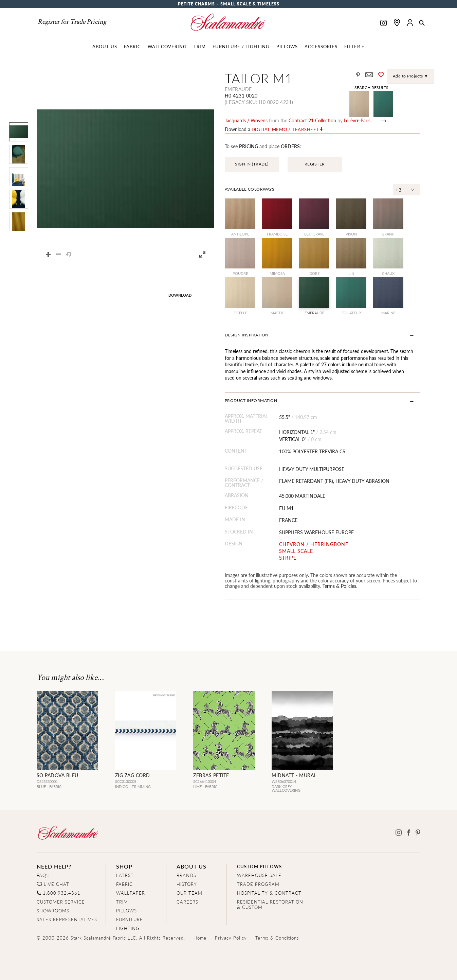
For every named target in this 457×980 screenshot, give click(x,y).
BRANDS (186, 875)
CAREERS (187, 902)
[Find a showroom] (397, 22)
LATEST (125, 875)
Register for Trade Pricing (72, 22)
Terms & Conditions (277, 938)
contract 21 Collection (312, 120)
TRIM (122, 902)
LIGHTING (128, 928)
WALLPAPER (131, 893)
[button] (422, 23)
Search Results (371, 87)
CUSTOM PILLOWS (259, 866)
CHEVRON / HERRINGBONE (314, 544)
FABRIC (124, 884)
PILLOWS (126, 911)
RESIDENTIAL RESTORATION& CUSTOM (270, 904)
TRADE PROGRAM (258, 884)
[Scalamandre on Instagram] (383, 24)
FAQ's (43, 875)
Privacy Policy (231, 938)
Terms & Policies (339, 586)
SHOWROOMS (53, 911)
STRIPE (288, 558)
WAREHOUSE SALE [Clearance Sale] (259, 875)
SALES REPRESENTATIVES (67, 919)
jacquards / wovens (246, 120)
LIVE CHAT (57, 884)
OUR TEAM (189, 893)
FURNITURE (130, 919)
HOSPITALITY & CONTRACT (269, 893)
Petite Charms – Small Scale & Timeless (229, 4)
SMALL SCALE (296, 551)
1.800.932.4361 (62, 893)
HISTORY (187, 884)
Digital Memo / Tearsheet (286, 129)
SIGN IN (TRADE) (252, 164)
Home (200, 938)
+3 (398, 190)
